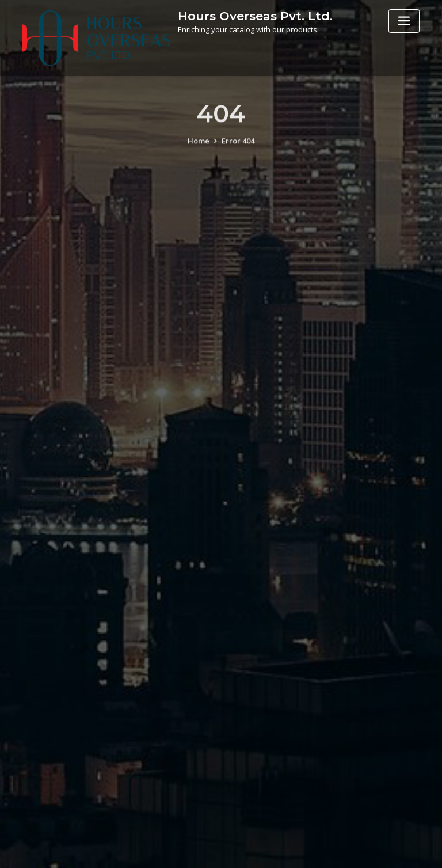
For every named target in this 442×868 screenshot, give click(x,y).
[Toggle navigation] (404, 21)
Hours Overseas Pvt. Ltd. (255, 16)
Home (199, 147)
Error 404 (238, 147)
